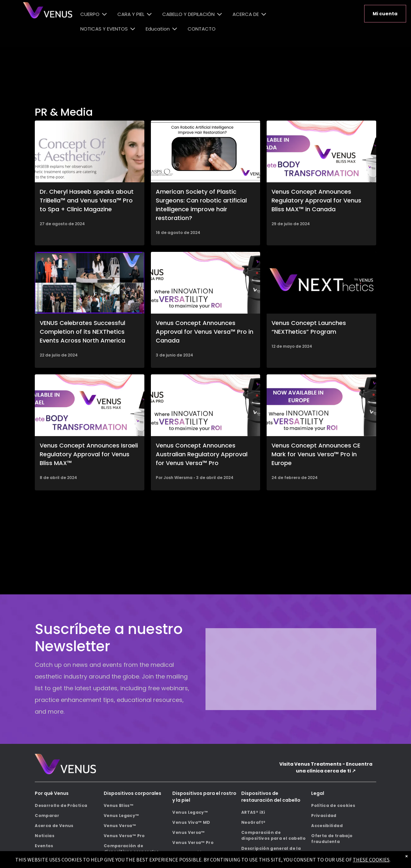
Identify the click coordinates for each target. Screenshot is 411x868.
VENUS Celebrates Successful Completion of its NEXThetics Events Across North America (82, 332)
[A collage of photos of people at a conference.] (89, 283)
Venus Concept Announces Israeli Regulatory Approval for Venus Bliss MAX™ (89, 454)
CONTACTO (202, 29)
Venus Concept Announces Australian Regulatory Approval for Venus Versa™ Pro (202, 454)
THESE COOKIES (371, 860)
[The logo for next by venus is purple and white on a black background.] (321, 283)
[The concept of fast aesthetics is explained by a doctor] (89, 151)
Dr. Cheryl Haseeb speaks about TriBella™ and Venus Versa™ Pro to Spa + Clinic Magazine (87, 200)
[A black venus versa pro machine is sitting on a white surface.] (205, 283)
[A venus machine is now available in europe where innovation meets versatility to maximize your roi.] (321, 405)
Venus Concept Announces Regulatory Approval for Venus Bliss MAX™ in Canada (316, 200)
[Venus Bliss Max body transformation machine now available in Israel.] (89, 405)
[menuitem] (67, 806)
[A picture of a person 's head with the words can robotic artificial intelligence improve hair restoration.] (205, 151)
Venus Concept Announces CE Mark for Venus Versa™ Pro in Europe (316, 454)
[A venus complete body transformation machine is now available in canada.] (321, 151)
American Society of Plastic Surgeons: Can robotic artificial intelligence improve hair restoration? (201, 205)
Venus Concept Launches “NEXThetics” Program (309, 327)
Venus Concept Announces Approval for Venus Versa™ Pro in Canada (205, 332)
